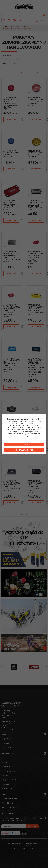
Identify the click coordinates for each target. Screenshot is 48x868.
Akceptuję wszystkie (24, 450)
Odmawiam (24, 444)
